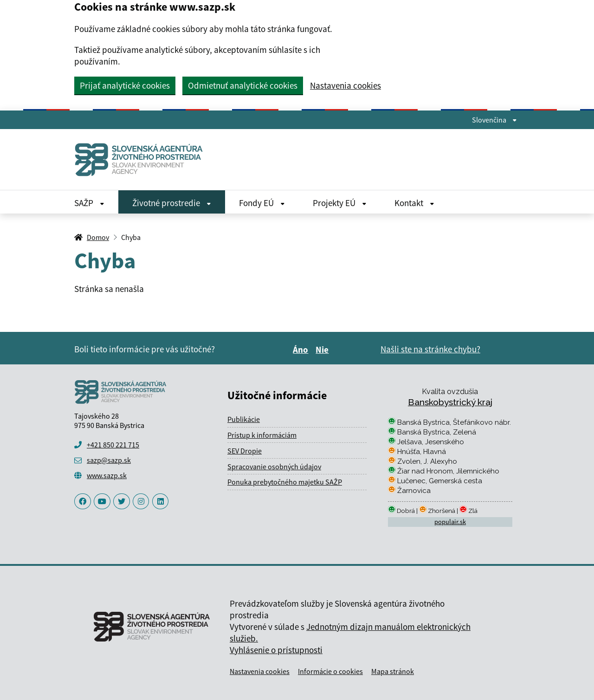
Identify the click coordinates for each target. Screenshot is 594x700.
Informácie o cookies (330, 671)
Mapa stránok (393, 671)
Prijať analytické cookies (125, 85)
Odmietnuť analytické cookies (243, 85)
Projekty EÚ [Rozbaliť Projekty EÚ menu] (340, 203)
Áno (302, 350)
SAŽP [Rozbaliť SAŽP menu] (89, 203)
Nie (323, 350)
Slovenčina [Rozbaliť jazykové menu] (494, 120)
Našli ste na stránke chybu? (430, 349)
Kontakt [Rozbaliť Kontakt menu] (414, 203)
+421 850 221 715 (113, 445)
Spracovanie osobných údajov (274, 467)
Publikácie (244, 419)
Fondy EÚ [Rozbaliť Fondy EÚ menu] (262, 203)
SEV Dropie (245, 451)
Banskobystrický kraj (450, 402)
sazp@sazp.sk (109, 460)
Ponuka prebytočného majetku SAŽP (285, 482)
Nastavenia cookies (345, 86)
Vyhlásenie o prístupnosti (276, 650)
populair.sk (450, 522)
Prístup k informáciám (262, 435)
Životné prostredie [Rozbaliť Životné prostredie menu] (172, 203)
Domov (98, 237)
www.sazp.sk (107, 475)
